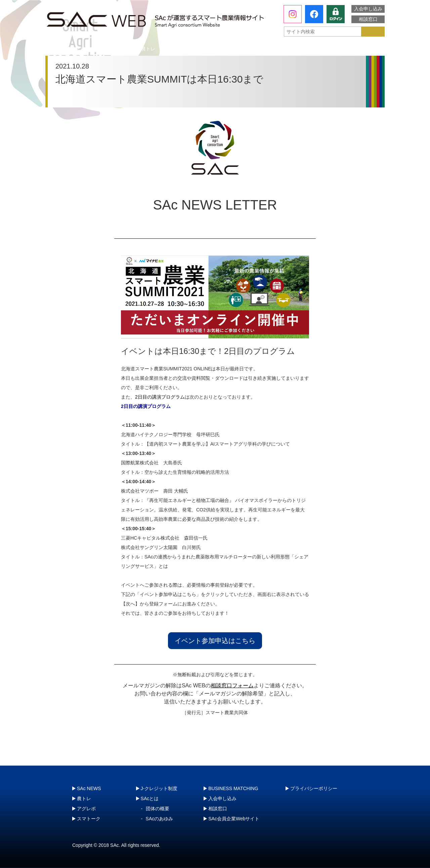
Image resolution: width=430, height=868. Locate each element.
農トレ (148, 49)
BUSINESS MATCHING (233, 788)
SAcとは (77, 49)
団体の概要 (158, 809)
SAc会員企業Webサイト (234, 819)
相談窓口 (368, 19)
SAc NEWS (89, 788)
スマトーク (284, 49)
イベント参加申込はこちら (215, 641)
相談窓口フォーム (232, 686)
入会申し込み (368, 9)
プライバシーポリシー (314, 788)
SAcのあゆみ (160, 819)
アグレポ (216, 49)
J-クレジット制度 (348, 49)
